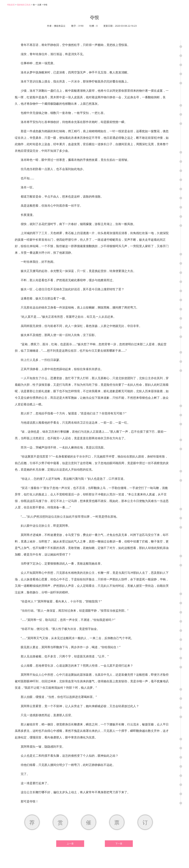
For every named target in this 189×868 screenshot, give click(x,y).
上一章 (70, 844)
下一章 (119, 844)
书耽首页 (11, 5)
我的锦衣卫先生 (24, 5)
